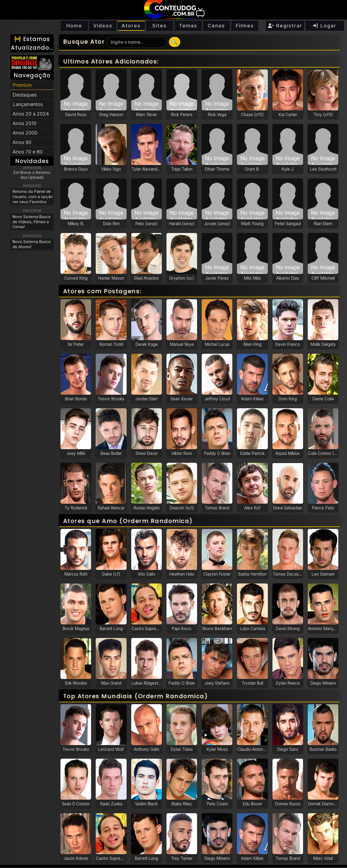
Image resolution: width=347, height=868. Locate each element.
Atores (131, 26)
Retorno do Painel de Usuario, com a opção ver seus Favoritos (33, 196)
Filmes (245, 26)
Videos (103, 26)
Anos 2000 (25, 133)
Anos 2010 (24, 123)
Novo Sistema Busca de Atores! (31, 244)
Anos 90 (22, 142)
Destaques (25, 95)
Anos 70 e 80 (28, 152)
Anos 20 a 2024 (31, 114)
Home (74, 26)
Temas (188, 26)
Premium (22, 85)
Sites (160, 26)
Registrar (285, 26)
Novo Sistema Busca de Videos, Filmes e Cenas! (31, 222)
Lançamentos (28, 104)
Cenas (216, 26)
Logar (325, 26)
